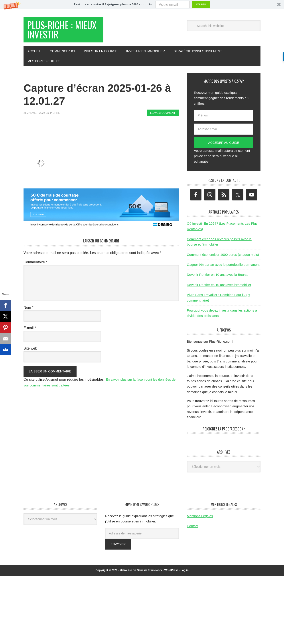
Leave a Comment (163, 115)
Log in (185, 572)
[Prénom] (224, 118)
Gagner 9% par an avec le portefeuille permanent (223, 267)
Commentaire (35, 264)
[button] (142, 4)
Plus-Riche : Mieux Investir (58, 31)
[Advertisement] (104, 135)
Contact (193, 528)
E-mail (30, 330)
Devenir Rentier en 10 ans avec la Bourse (218, 277)
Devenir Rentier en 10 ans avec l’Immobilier (219, 287)
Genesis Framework (149, 572)
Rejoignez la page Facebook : (224, 431)
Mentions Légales (200, 518)
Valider (201, 4)
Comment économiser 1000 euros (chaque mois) (223, 257)
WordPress (171, 572)
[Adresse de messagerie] (142, 536)
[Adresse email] (224, 131)
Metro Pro (126, 572)
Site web (30, 351)
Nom (28, 310)
